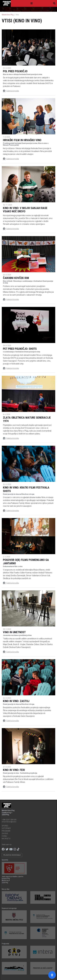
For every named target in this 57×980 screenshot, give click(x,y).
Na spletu (6, 839)
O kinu (4, 836)
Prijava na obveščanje (12, 855)
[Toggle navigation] (32, 3)
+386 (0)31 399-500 (9, 820)
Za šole (5, 833)
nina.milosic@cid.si (9, 822)
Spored (5, 826)
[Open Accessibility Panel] (52, 975)
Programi (6, 831)
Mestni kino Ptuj (8, 15)
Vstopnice (6, 828)
